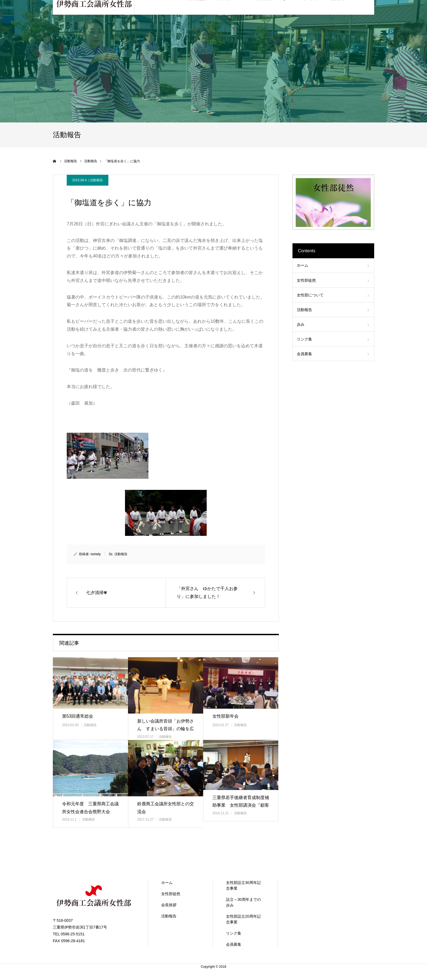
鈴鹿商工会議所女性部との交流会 (166, 808)
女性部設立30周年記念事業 (243, 885)
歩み (301, 324)
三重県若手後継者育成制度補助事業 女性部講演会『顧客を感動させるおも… (241, 805)
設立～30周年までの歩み (243, 902)
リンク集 (304, 339)
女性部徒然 (306, 280)
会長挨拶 (169, 905)
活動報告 (96, 180)
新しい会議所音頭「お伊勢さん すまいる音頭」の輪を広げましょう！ (166, 729)
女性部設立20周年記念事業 (243, 919)
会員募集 (304, 354)
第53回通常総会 (78, 716)
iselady (96, 554)
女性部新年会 (225, 716)
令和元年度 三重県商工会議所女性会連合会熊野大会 (90, 808)
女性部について (310, 295)
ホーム (303, 265)
